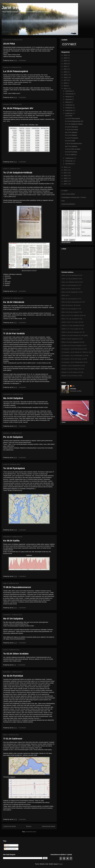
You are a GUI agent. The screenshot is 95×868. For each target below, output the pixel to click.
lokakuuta (69, 97)
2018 (66, 77)
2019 (66, 75)
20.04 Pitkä (9, 44)
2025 (66, 58)
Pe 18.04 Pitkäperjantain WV (18, 108)
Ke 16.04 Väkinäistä (14, 302)
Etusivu (29, 826)
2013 (66, 167)
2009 (66, 178)
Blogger (60, 864)
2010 (66, 176)
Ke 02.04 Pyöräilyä (13, 676)
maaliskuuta (69, 158)
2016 (66, 83)
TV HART (65, 191)
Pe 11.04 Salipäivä (13, 437)
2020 (66, 72)
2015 (66, 86)
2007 (66, 184)
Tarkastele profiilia (76, 391)
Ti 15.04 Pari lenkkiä (14, 333)
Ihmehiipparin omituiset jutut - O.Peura (74, 197)
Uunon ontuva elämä (68, 194)
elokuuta (68, 102)
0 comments (22, 97)
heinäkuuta (69, 105)
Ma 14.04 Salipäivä (13, 398)
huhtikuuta (69, 113)
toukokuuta (69, 110)
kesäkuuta (69, 108)
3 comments (22, 387)
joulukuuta (69, 91)
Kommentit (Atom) (31, 832)
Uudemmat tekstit (9, 826)
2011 (66, 173)
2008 (66, 181)
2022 (66, 66)
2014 (66, 89)
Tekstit (7, 845)
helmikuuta (69, 161)
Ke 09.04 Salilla (11, 541)
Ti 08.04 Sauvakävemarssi (17, 587)
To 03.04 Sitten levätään (16, 654)
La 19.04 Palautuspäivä (16, 71)
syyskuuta (69, 99)
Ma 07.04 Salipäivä (13, 619)
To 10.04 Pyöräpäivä (14, 468)
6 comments (22, 60)
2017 (66, 80)
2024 (66, 61)
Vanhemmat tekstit (48, 826)
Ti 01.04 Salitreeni (13, 739)
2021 (66, 69)
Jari (73, 386)
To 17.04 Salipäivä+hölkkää (18, 173)
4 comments (22, 162)
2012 (66, 170)
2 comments (22, 530)
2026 (66, 55)
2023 (66, 64)
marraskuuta (70, 94)
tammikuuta (69, 164)
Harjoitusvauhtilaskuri (68, 204)
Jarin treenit (13, 8)
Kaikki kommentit (10, 849)
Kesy (63, 201)
